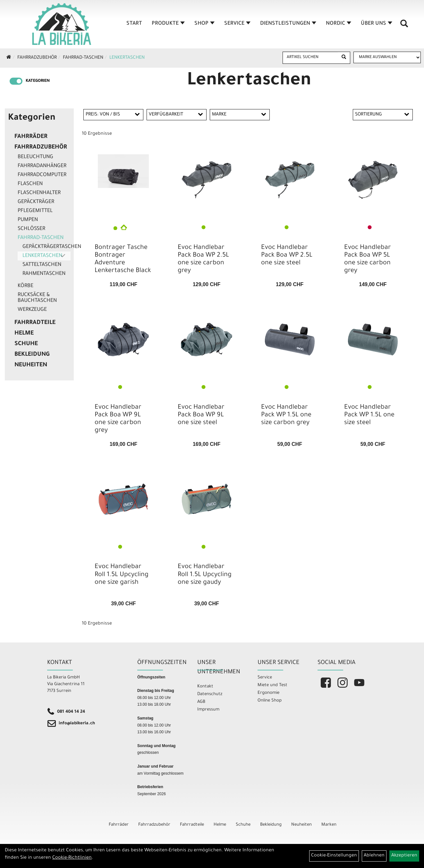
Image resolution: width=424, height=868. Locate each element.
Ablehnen (374, 856)
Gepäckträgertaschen (47, 247)
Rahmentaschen (44, 274)
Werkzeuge (32, 310)
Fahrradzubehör (37, 58)
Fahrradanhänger (42, 166)
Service (237, 24)
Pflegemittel (35, 211)
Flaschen (30, 184)
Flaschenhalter (39, 193)
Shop (204, 24)
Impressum (208, 710)
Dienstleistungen (288, 24)
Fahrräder (31, 137)
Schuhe (26, 344)
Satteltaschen (42, 265)
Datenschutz (210, 694)
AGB (201, 702)
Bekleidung (32, 355)
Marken (329, 825)
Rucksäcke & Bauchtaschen (37, 298)
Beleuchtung (35, 157)
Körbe (25, 286)
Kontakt (205, 687)
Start (134, 24)
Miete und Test (272, 685)
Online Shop (270, 701)
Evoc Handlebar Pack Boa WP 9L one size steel (201, 415)
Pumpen (28, 220)
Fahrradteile (35, 323)
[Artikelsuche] (404, 26)
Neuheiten (31, 365)
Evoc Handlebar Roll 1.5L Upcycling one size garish (122, 575)
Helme (24, 334)
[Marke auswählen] (387, 57)
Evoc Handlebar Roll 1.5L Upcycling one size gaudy (205, 575)
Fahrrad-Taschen (83, 58)
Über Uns (377, 24)
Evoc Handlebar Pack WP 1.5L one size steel (369, 415)
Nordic (339, 24)
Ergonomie (268, 693)
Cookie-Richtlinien (72, 858)
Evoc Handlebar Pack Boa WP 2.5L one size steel (287, 256)
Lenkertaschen (127, 58)
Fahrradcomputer (42, 175)
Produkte (168, 24)
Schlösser (31, 229)
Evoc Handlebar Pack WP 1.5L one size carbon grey (286, 415)
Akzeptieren (404, 856)
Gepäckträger (36, 202)
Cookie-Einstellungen (334, 856)
